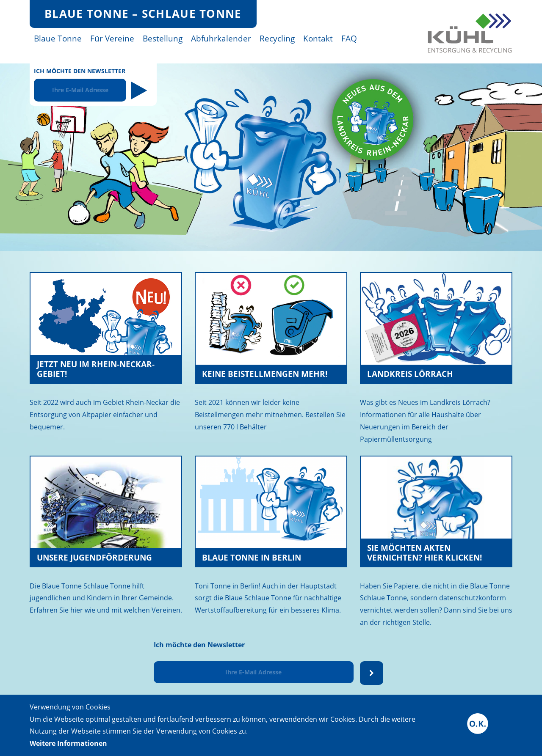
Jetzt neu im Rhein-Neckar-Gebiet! (96, 369)
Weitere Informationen (68, 743)
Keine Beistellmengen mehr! (265, 374)
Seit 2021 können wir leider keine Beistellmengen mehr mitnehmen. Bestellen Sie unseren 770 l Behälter (270, 415)
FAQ (349, 38)
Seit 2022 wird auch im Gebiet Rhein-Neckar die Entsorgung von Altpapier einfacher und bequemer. (105, 415)
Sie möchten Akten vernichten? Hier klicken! (424, 553)
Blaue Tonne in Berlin (252, 557)
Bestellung (163, 38)
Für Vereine (112, 38)
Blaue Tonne (58, 38)
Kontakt (318, 38)
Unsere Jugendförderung (94, 557)
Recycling (277, 38)
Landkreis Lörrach (410, 374)
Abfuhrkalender (221, 38)
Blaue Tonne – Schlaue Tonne (143, 14)
